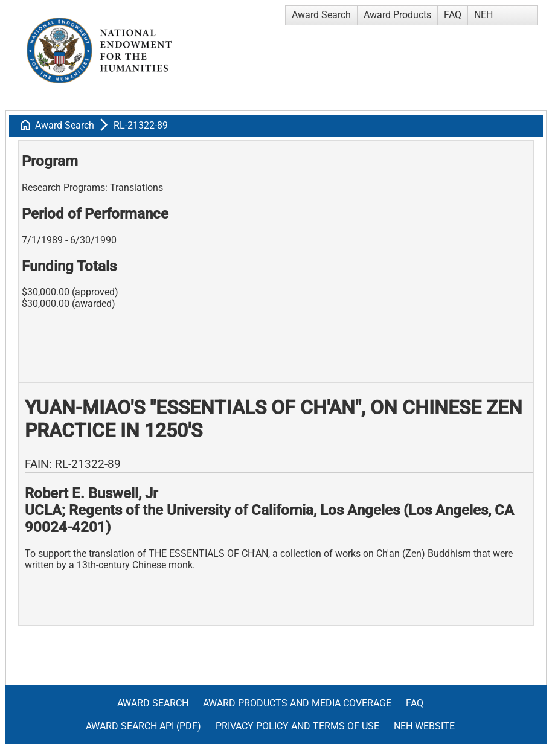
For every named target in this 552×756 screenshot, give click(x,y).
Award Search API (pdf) (143, 726)
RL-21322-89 (141, 125)
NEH (483, 15)
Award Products (397, 15)
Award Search (321, 15)
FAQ (453, 15)
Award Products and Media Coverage (297, 703)
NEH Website (424, 726)
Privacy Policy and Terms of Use (297, 726)
